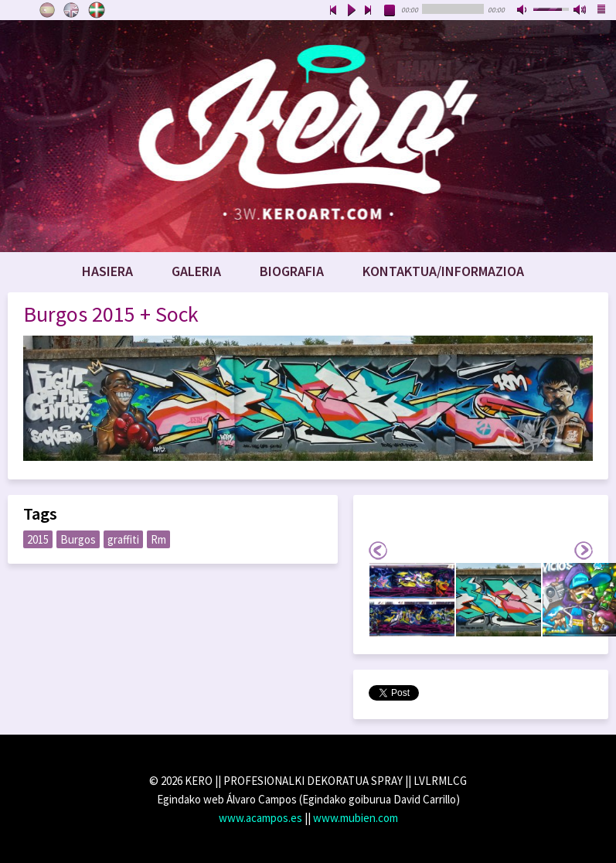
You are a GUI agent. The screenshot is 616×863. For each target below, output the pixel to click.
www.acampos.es (260, 818)
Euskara (97, 10)
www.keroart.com (308, 136)
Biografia (292, 271)
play (351, 11)
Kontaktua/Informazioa (443, 271)
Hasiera (107, 271)
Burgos (78, 539)
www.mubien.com (356, 818)
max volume (580, 11)
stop (390, 11)
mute (523, 11)
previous (333, 11)
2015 (38, 539)
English (72, 10)
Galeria (196, 271)
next (369, 11)
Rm (158, 539)
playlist (602, 11)
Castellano (47, 10)
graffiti (123, 539)
